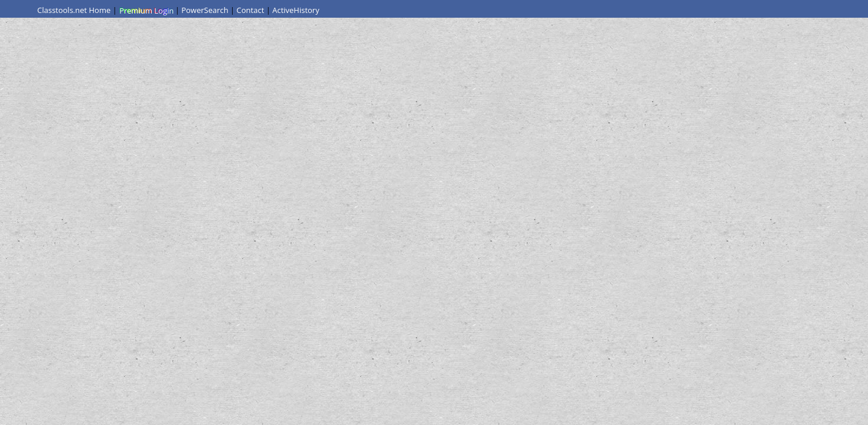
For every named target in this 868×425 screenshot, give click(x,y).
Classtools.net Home (74, 10)
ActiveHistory (296, 10)
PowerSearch (205, 10)
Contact (251, 10)
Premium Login (146, 10)
